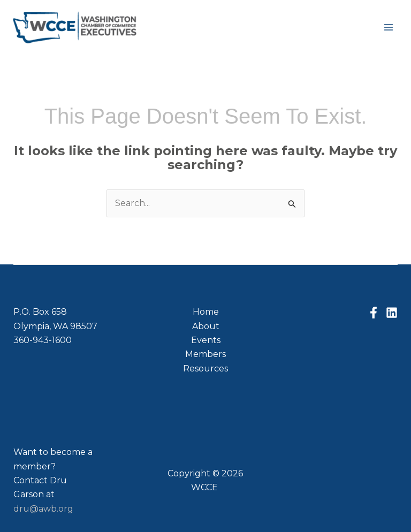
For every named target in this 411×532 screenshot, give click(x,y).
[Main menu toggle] (389, 27)
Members (205, 354)
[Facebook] (374, 313)
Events (206, 340)
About (206, 326)
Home (206, 312)
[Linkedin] (392, 313)
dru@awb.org (43, 509)
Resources (205, 368)
